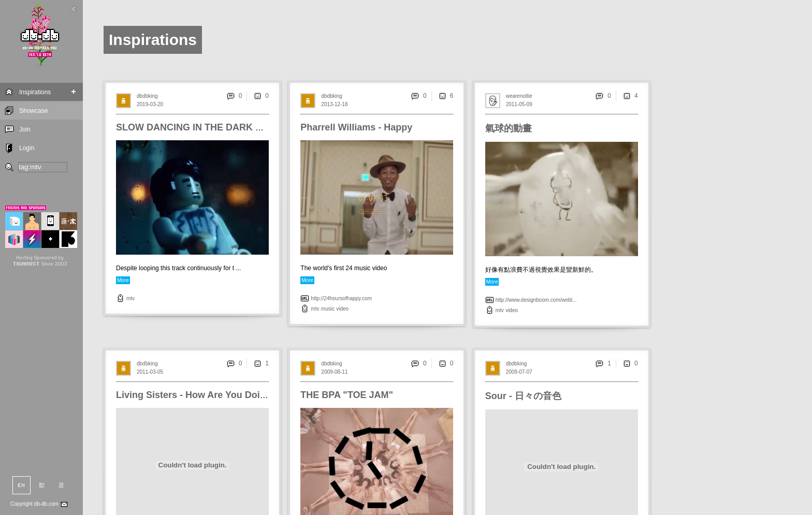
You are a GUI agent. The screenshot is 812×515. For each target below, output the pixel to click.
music (328, 309)
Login (27, 148)
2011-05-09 (519, 104)
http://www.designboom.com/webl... (536, 300)
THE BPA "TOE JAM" (347, 395)
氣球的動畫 (509, 128)
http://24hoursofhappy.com (341, 298)
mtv (130, 298)
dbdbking (147, 96)
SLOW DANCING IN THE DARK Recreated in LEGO (228, 127)
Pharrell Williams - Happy (356, 127)
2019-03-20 (150, 104)
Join (25, 129)
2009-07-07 (519, 372)
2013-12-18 (334, 104)
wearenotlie (519, 96)
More (123, 280)
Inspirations (35, 92)
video (342, 309)
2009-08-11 (334, 372)
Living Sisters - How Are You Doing (194, 395)
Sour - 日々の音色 (523, 396)
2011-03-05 (150, 372)
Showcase (33, 111)
